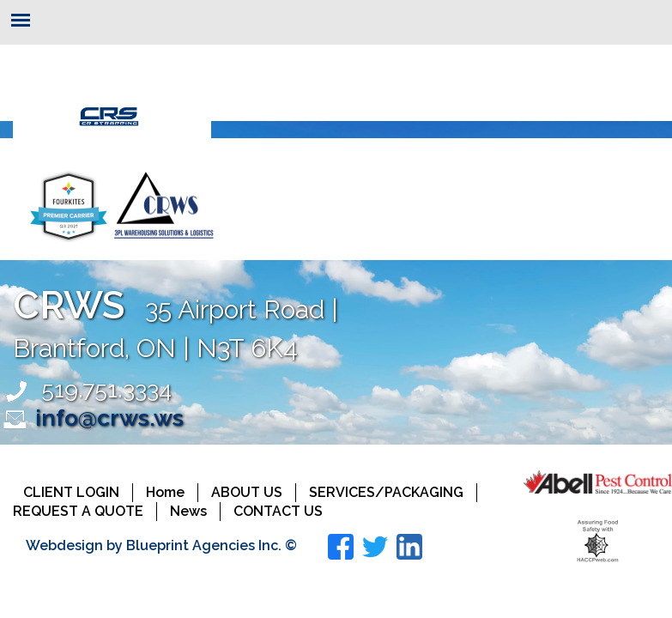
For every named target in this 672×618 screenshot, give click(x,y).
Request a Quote (78, 511)
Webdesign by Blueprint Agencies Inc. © (161, 545)
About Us (247, 492)
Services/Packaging (386, 492)
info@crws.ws (109, 418)
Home (165, 492)
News (188, 511)
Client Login (71, 492)
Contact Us (278, 511)
